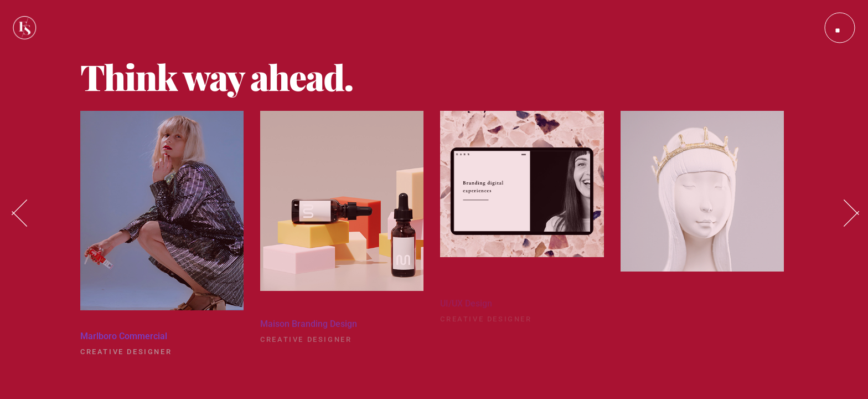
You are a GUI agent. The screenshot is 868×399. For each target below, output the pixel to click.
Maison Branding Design (309, 331)
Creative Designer (126, 356)
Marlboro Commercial (124, 341)
